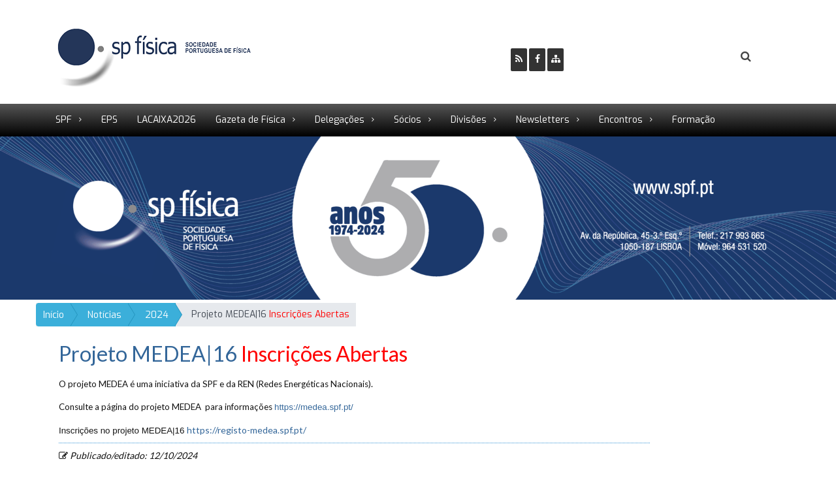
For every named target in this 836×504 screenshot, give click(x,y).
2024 (157, 315)
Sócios (408, 120)
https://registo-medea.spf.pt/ (247, 430)
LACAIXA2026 (167, 120)
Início (54, 315)
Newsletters (543, 120)
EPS (109, 120)
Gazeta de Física (250, 120)
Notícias (104, 315)
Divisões (469, 120)
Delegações (340, 120)
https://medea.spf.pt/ (314, 407)
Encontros (621, 120)
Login (693, 57)
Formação (694, 120)
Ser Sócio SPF (618, 57)
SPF (64, 120)
